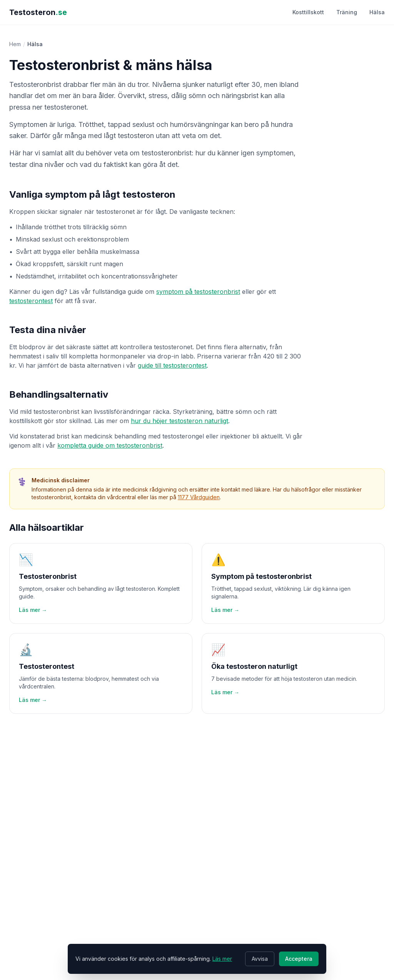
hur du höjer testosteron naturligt (179, 421)
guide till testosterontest (172, 365)
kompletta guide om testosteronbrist (110, 445)
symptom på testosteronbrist (198, 292)
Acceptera (299, 959)
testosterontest (31, 301)
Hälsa (377, 12)
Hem (15, 44)
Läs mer (222, 959)
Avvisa (260, 959)
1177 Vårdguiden (199, 497)
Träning (347, 12)
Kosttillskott (308, 12)
